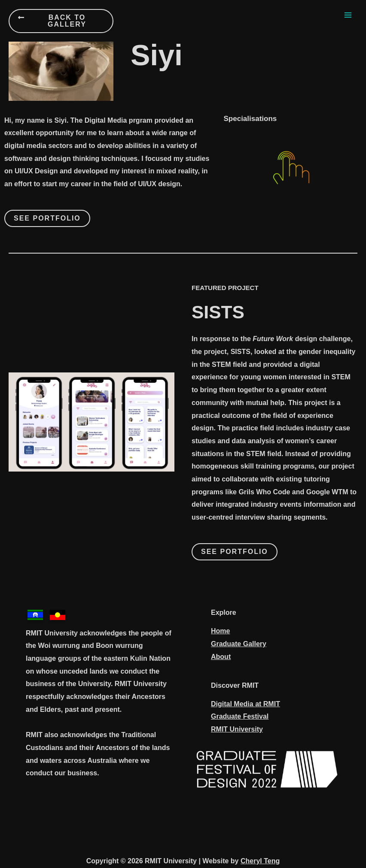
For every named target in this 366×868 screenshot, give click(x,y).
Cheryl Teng (260, 861)
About (221, 657)
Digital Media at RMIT (246, 704)
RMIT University (237, 729)
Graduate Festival (240, 716)
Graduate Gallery (239, 644)
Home (220, 631)
